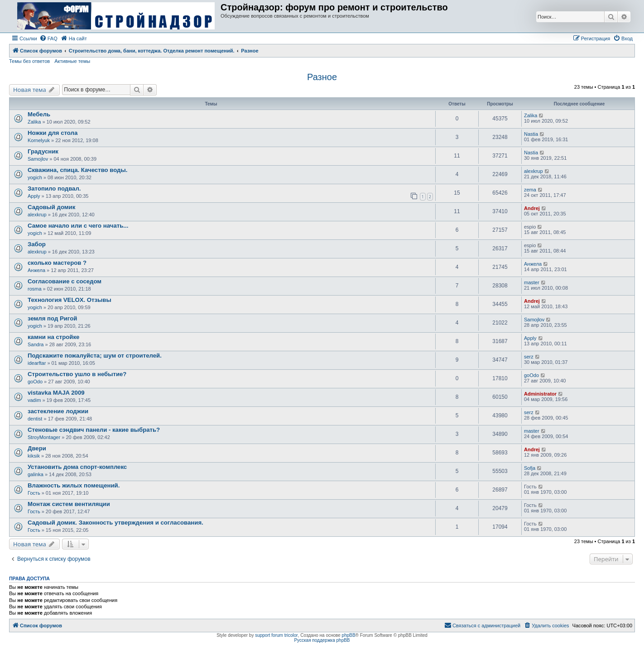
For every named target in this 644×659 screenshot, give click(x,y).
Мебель (39, 114)
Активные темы (72, 61)
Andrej (532, 208)
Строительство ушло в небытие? (77, 374)
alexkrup (533, 171)
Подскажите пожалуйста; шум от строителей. (95, 356)
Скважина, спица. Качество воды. (77, 170)
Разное (322, 77)
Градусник (43, 151)
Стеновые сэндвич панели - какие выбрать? (94, 430)
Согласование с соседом (65, 281)
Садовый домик (51, 207)
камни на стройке (53, 337)
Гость (34, 493)
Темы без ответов (29, 61)
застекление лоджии (58, 411)
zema (530, 190)
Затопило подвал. (54, 189)
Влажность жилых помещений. (74, 485)
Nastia (531, 134)
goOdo (35, 382)
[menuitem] (48, 38)
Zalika (34, 122)
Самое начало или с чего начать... (78, 226)
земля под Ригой (52, 318)
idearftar (37, 363)
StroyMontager (44, 437)
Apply (34, 196)
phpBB (349, 635)
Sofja (530, 468)
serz (529, 357)
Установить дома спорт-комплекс (77, 467)
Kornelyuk (39, 140)
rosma (35, 289)
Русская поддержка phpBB (322, 640)
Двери (37, 448)
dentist (35, 419)
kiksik (34, 456)
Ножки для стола (53, 133)
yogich (35, 177)
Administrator (540, 394)
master (532, 282)
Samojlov (38, 159)
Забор (37, 244)
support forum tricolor (276, 635)
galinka (36, 474)
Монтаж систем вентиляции (69, 504)
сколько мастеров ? (57, 263)
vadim (34, 400)
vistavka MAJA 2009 (56, 393)
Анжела (36, 270)
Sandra (36, 344)
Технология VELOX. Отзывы (70, 300)
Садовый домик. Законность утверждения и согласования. (115, 523)
